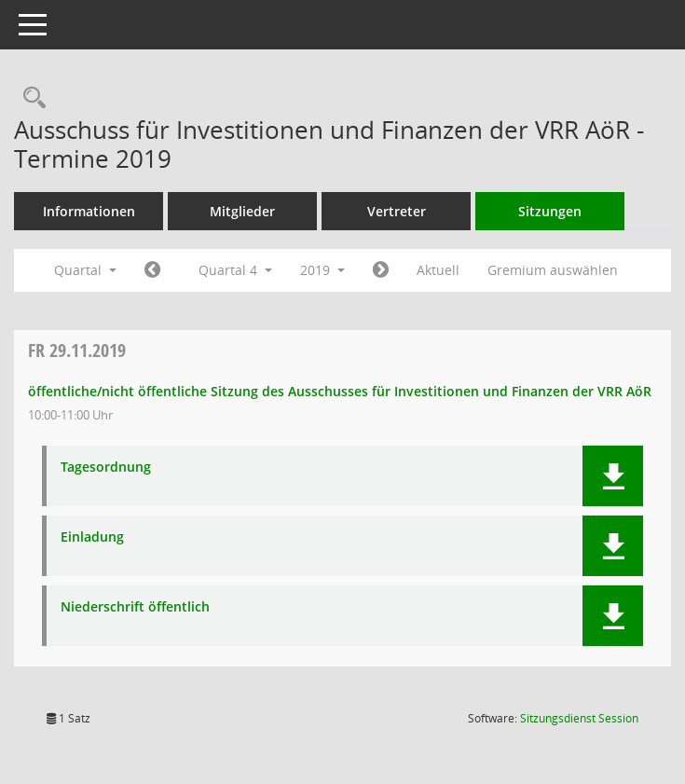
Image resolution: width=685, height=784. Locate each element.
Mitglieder (242, 211)
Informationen (89, 211)
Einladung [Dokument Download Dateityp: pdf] (92, 537)
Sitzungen (550, 211)
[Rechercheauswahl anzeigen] (30, 98)
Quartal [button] (85, 270)
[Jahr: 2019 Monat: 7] (152, 270)
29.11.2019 (77, 350)
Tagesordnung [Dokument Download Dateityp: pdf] (106, 468)
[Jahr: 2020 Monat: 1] (381, 270)
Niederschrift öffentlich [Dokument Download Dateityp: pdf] (135, 607)
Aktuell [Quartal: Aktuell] (438, 270)
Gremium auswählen (553, 270)
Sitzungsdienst (579, 718)
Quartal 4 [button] (235, 270)
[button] (613, 476)
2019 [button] (322, 270)
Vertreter (397, 211)
